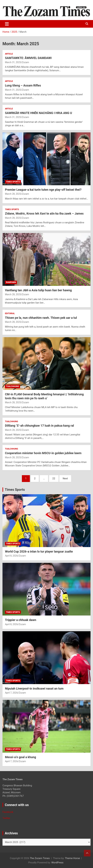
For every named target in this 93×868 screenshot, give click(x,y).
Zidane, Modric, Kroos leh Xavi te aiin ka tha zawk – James (44, 213)
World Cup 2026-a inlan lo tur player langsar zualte (39, 551)
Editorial (10, 313)
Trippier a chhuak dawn (21, 620)
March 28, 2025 (13, 194)
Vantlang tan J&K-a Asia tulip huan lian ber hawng (38, 290)
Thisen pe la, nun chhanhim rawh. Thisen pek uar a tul (41, 318)
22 (54, 478)
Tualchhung (13, 386)
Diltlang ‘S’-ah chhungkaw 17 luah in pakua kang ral (39, 426)
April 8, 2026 (11, 556)
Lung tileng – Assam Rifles (23, 85)
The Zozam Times (40, 858)
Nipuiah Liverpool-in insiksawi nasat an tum (34, 688)
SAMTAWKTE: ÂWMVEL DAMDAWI (28, 58)
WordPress (57, 863)
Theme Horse (72, 858)
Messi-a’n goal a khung (20, 757)
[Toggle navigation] (7, 24)
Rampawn (11, 282)
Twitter (6, 818)
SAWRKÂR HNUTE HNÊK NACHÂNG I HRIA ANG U (38, 113)
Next (65, 478)
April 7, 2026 (11, 693)
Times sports (13, 182)
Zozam (25, 62)
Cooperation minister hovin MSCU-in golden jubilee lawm (43, 453)
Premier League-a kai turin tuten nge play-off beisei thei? (43, 190)
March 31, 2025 (13, 62)
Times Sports (15, 490)
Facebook (8, 812)
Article (9, 54)
